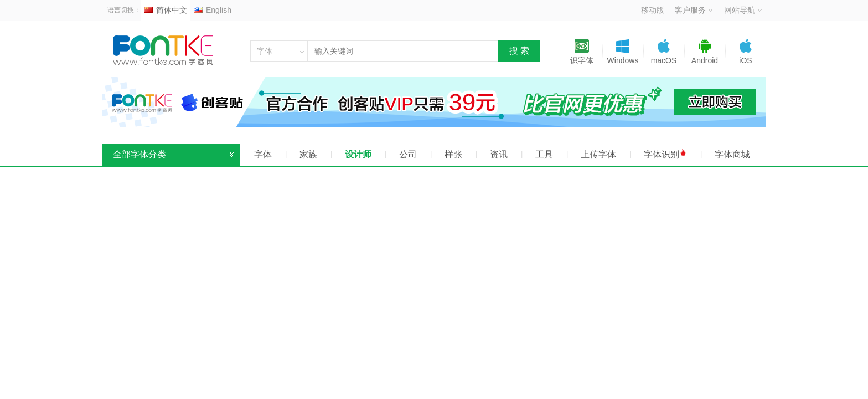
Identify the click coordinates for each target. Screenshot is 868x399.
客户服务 (694, 10)
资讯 (499, 154)
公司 (408, 154)
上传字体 (598, 154)
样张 (453, 154)
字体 (263, 154)
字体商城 (732, 154)
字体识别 (665, 154)
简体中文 (166, 10)
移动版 (653, 10)
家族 (308, 154)
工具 (544, 154)
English (213, 10)
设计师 (358, 154)
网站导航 (743, 10)
